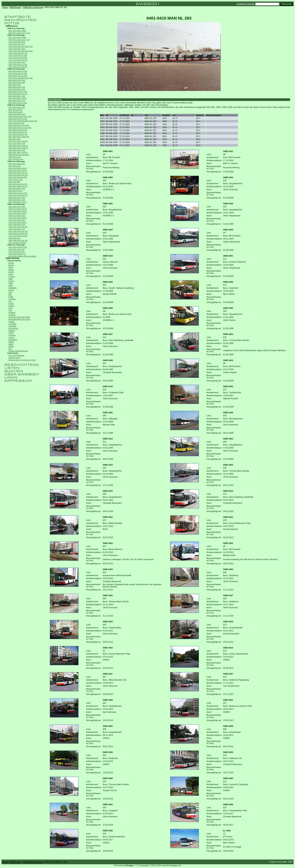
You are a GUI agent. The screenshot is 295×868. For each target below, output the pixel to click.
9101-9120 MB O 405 (17, 114)
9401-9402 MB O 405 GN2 (19, 125)
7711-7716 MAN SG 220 (18, 60)
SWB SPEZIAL (13, 258)
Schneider (13, 326)
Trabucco (12, 335)
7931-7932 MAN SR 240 (18, 67)
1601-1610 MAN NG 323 (18, 234)
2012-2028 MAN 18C (17, 252)
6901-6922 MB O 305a (17, 31)
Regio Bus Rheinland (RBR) (19, 317)
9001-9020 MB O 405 (17, 107)
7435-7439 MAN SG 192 (18, 53)
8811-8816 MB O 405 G (18, 98)
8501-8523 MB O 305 (17, 83)
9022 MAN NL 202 (16, 112)
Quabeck (12, 313)
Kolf (10, 295)
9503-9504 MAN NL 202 (18, 130)
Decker (11, 270)
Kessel (11, 290)
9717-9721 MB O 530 (17, 143)
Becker (11, 263)
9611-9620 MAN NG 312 (18, 134)
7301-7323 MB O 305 (17, 49)
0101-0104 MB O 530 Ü (18, 168)
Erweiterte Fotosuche (246, 4)
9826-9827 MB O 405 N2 (18, 148)
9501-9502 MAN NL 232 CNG (20, 128)
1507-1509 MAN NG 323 (18, 231)
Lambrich (12, 299)
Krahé (11, 297)
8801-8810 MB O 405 (17, 96)
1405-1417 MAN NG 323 (18, 227)
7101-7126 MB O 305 (17, 42)
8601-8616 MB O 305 (17, 87)
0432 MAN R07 (15, 182)
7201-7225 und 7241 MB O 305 (21, 46)
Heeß (11, 283)
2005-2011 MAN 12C (17, 249)
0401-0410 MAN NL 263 (18, 177)
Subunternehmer (14, 261)
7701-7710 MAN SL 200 (18, 58)
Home (5, 7)
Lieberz (11, 306)
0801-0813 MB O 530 (17, 198)
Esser (11, 274)
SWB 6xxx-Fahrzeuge (16, 28)
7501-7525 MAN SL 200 (18, 55)
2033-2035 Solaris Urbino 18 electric (23, 256)
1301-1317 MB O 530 (17, 220)
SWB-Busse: (15, 7)
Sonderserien (13, 353)
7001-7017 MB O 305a (17, 37)
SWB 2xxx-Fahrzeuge (16, 245)
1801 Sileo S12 (14, 238)
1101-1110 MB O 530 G (18, 211)
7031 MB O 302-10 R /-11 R (19, 40)
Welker (11, 342)
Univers (12, 337)
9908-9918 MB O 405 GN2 (19, 155)
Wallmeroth (13, 340)
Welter (11, 344)
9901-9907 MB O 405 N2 (18, 152)
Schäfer (12, 322)
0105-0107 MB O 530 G (18, 170)
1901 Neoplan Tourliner (18, 243)
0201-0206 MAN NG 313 (18, 173)
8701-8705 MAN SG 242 (18, 94)
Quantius (12, 315)
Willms (11, 346)
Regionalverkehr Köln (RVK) (19, 319)
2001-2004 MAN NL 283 (18, 247)
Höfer (11, 286)
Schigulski (13, 324)
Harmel (11, 281)
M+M (11, 308)
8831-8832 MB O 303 (17, 101)
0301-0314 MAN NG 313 (18, 175)
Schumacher (13, 328)
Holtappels (13, 288)
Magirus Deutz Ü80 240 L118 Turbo (22, 360)
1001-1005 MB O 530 (17, 207)
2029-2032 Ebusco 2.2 (17, 254)
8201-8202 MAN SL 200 (18, 76)
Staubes (12, 331)
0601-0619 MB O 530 (17, 189)
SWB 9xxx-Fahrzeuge (16, 105)
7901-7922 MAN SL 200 (18, 64)
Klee (10, 292)
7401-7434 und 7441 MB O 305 (21, 51)
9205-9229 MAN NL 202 (18, 119)
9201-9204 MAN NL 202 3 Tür (20, 116)
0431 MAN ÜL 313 (16, 180)
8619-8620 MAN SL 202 (18, 92)
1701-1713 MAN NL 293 (18, 236)
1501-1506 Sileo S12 (17, 229)
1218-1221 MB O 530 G (18, 218)
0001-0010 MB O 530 (17, 164)
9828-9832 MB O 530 (17, 150)
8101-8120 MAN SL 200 (18, 73)
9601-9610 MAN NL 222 (18, 132)
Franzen (12, 276)
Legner (11, 304)
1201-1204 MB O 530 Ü (18, 213)
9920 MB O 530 (15, 157)
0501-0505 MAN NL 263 (18, 184)
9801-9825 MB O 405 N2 (18, 146)
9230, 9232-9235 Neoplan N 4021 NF (23, 121)
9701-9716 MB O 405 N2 (18, 141)
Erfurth (11, 272)
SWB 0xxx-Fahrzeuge (33, 7)
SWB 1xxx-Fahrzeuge (16, 204)
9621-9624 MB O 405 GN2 (19, 137)
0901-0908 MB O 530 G (18, 202)
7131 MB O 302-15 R (17, 44)
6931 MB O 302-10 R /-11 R (19, 33)
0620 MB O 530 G (16, 191)
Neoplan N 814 (14, 358)
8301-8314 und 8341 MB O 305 (21, 78)
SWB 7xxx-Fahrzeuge (16, 35)
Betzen (11, 265)
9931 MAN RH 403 (16, 159)
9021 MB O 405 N (16, 110)
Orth (10, 310)
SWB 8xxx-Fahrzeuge (16, 69)
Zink (10, 349)
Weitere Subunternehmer (18, 351)
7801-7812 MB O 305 (17, 62)
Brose (11, 267)
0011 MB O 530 (15, 166)
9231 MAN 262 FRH (16, 123)
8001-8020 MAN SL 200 (18, 71)
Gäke (11, 279)
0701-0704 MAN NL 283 (18, 193)
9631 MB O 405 (15, 139)
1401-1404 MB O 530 (17, 225)
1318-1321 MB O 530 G (18, 222)
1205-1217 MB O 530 (17, 216)
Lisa (10, 301)
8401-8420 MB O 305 (17, 80)
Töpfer (11, 333)
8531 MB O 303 (15, 85)
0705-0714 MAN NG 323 (18, 195)
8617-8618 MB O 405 (17, 89)
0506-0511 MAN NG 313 (18, 186)
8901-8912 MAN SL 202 (18, 103)
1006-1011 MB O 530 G (18, 209)
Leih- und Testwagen (17, 355)
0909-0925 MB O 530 (17, 200)
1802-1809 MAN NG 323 (18, 240)
